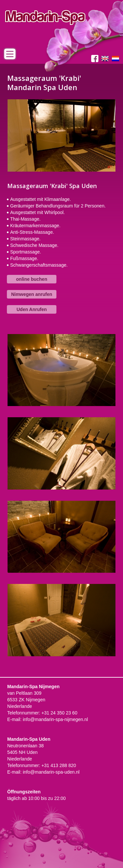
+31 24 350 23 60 (59, 713)
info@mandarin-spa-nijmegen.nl (55, 719)
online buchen (32, 279)
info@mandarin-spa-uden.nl (51, 772)
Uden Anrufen (31, 309)
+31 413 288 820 (59, 765)
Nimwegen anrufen (32, 294)
